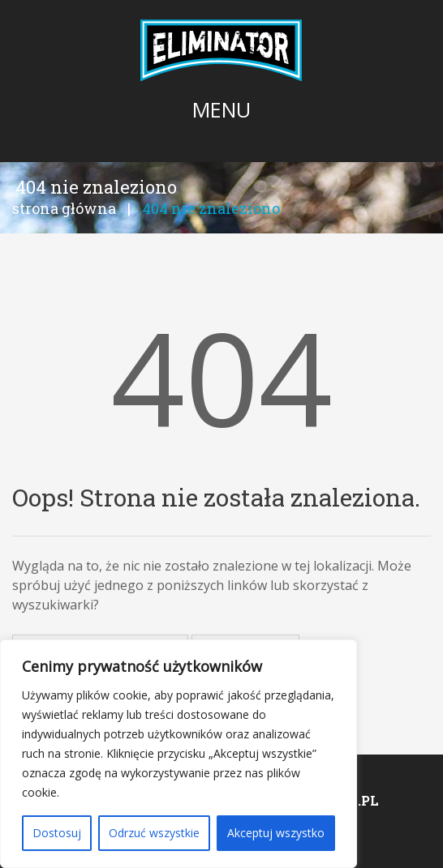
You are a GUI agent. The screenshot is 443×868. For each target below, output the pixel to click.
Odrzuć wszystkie (154, 833)
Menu (221, 109)
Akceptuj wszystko (276, 833)
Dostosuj (57, 833)
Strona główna (64, 208)
